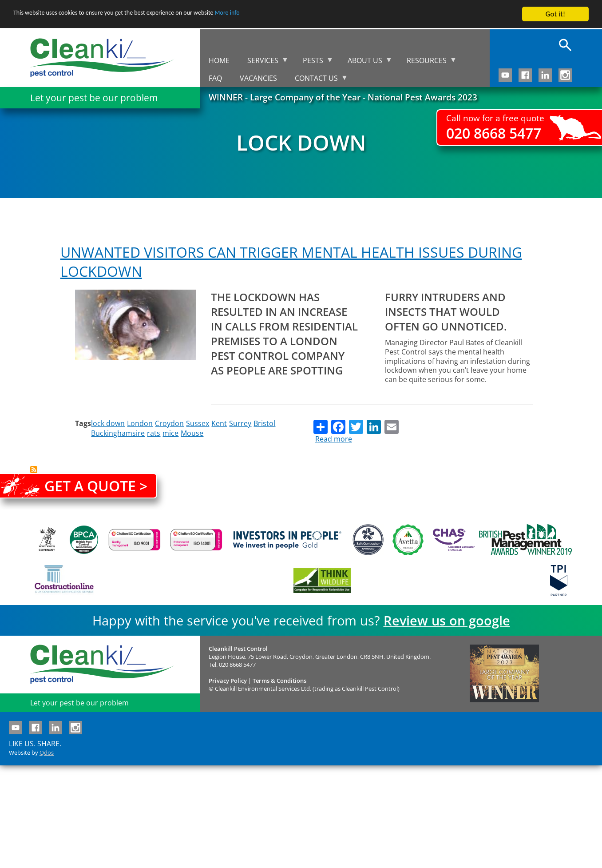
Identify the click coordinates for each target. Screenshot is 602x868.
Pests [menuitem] (314, 62)
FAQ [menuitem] (215, 78)
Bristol (264, 423)
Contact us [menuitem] (317, 80)
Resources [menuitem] (427, 62)
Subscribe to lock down (34, 470)
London (140, 423)
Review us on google (447, 620)
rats (154, 433)
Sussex (198, 423)
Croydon (169, 423)
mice (170, 433)
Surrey (240, 423)
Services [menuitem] (263, 62)
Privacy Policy (228, 681)
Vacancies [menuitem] (258, 78)
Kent (219, 423)
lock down (108, 423)
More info (273, 14)
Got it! (555, 14)
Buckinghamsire (118, 433)
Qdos (47, 753)
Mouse (192, 433)
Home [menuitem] (219, 60)
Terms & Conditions (279, 681)
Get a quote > (96, 486)
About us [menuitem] (366, 62)
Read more (334, 439)
